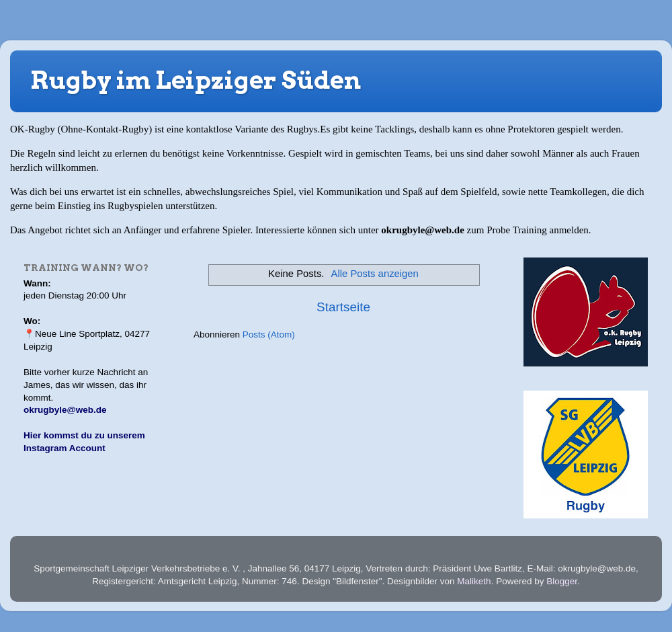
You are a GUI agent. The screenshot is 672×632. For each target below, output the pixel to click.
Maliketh (474, 581)
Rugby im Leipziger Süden (196, 80)
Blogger (562, 581)
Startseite (343, 307)
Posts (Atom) (269, 334)
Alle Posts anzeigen (375, 274)
